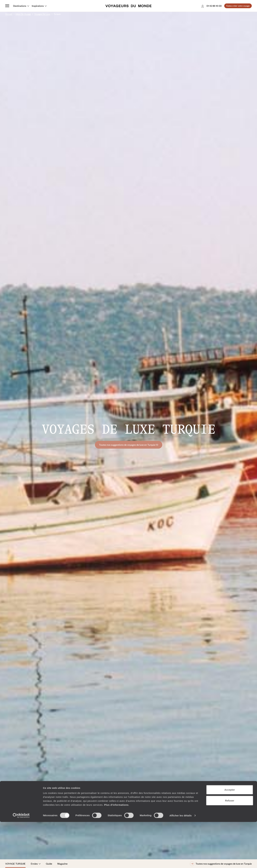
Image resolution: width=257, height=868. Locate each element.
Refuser (230, 847)
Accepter (230, 836)
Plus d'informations (116, 851)
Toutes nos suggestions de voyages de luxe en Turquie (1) (129, 445)
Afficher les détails (181, 862)
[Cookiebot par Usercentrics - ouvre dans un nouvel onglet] (21, 862)
